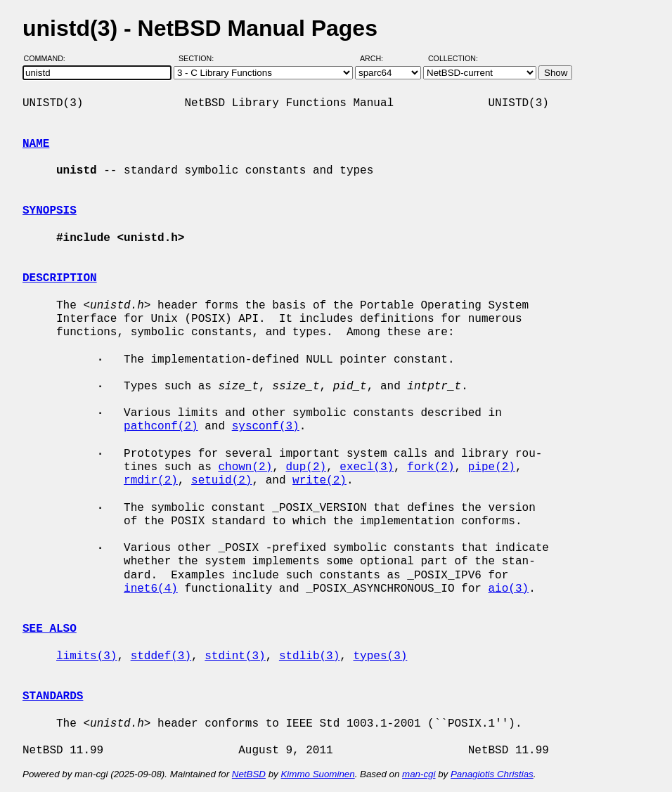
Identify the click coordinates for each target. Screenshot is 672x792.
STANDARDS (53, 696)
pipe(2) (492, 467)
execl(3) (367, 467)
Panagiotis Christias (492, 774)
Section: (199, 58)
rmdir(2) (151, 481)
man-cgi (419, 774)
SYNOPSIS (50, 211)
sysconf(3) (266, 427)
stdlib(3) (309, 656)
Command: (49, 58)
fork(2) (431, 467)
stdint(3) (235, 656)
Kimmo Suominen (317, 774)
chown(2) (245, 467)
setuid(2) (221, 481)
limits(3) (86, 656)
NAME (36, 144)
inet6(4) (151, 589)
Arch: (378, 58)
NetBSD (249, 774)
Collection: (453, 58)
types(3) (380, 656)
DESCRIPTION (60, 278)
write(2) (319, 481)
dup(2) (306, 467)
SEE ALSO (50, 629)
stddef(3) (161, 656)
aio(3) (508, 589)
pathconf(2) (161, 427)
